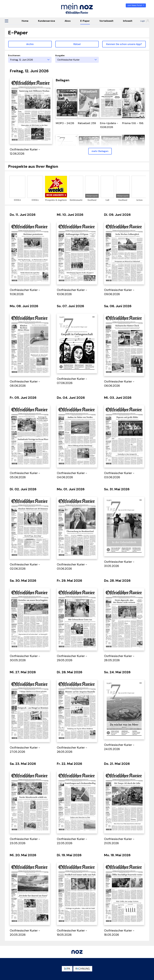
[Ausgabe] (77, 60)
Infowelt (128, 21)
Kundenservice (47, 21)
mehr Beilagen (100, 151)
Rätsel (77, 44)
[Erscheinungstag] (30, 60)
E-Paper (85, 21)
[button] (6, 21)
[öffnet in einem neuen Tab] (67, 103)
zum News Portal (136, 5)
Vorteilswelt (106, 21)
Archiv (30, 44)
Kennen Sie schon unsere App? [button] (124, 44)
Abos (68, 21)
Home (25, 21)
